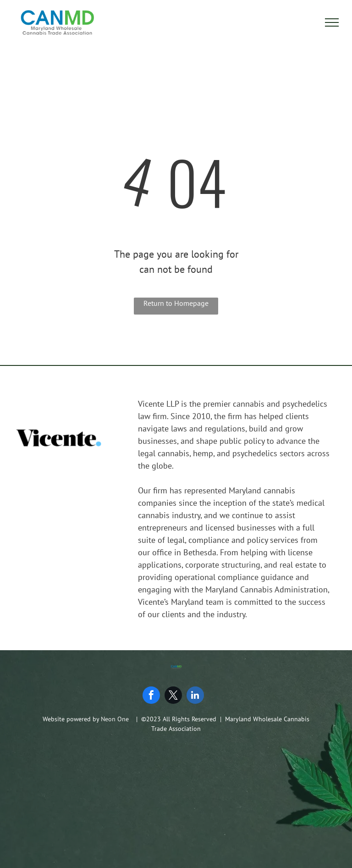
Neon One (115, 719)
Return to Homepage (176, 303)
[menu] (332, 22)
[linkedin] (195, 696)
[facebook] (151, 696)
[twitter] (173, 696)
